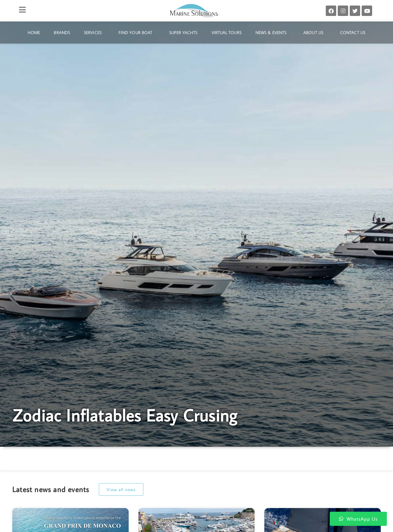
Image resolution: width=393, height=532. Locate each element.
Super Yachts (183, 33)
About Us (315, 33)
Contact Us (353, 33)
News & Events (272, 33)
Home (34, 33)
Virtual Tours (227, 33)
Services (94, 33)
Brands (62, 33)
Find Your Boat (137, 33)
